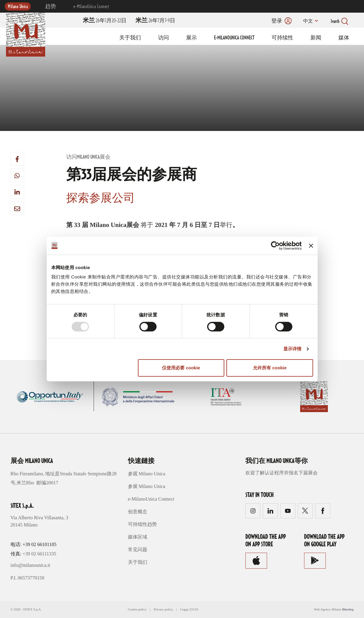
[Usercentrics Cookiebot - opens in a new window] (275, 246)
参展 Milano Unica (147, 486)
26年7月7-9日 (155, 21)
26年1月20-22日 (105, 21)
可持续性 (282, 38)
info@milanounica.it (30, 565)
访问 (163, 38)
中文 (308, 21)
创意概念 (138, 512)
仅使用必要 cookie (181, 368)
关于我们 (130, 38)
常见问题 (138, 550)
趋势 (51, 7)
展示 (191, 38)
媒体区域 (138, 537)
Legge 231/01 (190, 609)
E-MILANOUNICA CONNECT (234, 38)
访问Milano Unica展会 (88, 157)
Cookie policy (137, 609)
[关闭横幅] (311, 246)
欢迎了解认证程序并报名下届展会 (282, 473)
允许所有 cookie (270, 368)
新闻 (316, 38)
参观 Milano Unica (147, 474)
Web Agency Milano (327, 609)
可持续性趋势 (142, 524)
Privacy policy (163, 609)
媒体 (344, 38)
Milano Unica (18, 7)
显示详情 (292, 349)
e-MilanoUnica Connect (91, 7)
